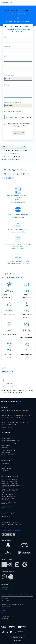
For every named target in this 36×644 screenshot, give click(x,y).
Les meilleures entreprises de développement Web (11, 480)
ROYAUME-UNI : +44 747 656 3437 (12, 525)
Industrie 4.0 (6, 452)
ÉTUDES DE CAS (6, 468)
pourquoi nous (7, 466)
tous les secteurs (8, 455)
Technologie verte (8, 438)
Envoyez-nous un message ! (11, 530)
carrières (5, 471)
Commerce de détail (8, 450)
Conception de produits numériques (14, 413)
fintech (4, 436)
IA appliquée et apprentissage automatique (16, 420)
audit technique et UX (9, 425)
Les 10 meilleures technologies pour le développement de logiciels (9, 497)
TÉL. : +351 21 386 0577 (8, 527)
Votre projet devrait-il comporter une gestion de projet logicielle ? (11, 485)
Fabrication (6, 445)
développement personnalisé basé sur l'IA (16, 415)
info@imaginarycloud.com (8, 517)
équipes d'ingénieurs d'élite (11, 418)
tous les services (7, 427)
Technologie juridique (9, 443)
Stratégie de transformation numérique (15, 411)
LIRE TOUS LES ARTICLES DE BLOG (10, 507)
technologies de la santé (10, 441)
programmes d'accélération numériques (15, 422)
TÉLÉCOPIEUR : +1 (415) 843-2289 (12, 522)
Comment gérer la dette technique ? (10, 503)
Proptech (5, 448)
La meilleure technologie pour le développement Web (10, 491)
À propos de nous (7, 464)
